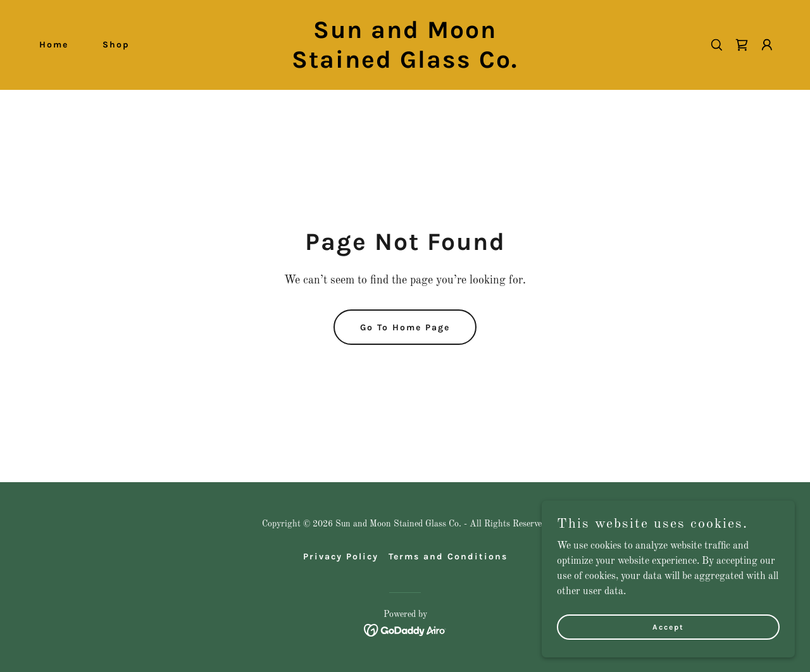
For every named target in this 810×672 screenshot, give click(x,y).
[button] (767, 45)
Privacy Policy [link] (341, 557)
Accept (668, 626)
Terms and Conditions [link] (448, 557)
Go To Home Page (405, 327)
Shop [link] (116, 45)
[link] (405, 65)
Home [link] (54, 45)
